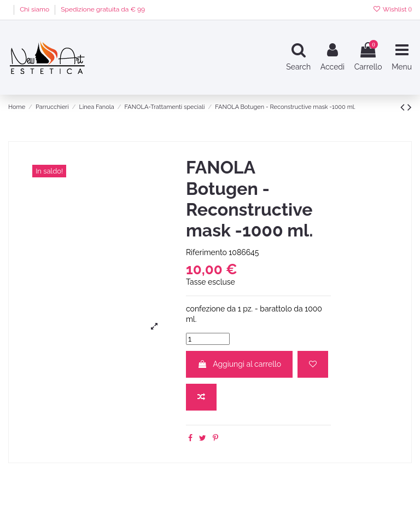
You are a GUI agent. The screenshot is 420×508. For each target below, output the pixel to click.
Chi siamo (35, 9)
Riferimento (206, 252)
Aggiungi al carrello (239, 364)
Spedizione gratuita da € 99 (103, 9)
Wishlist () (392, 9)
